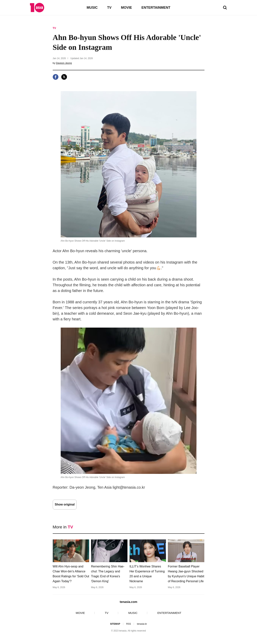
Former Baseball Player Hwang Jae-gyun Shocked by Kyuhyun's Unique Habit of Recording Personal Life (186, 574)
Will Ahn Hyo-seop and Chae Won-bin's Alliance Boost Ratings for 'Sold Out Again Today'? (71, 574)
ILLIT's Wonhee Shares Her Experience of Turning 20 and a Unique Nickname (147, 574)
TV (109, 8)
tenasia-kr (142, 624)
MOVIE (127, 8)
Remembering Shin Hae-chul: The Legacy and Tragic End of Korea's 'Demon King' (108, 574)
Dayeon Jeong (64, 63)
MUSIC (92, 8)
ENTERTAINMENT (156, 8)
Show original (65, 504)
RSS (128, 624)
